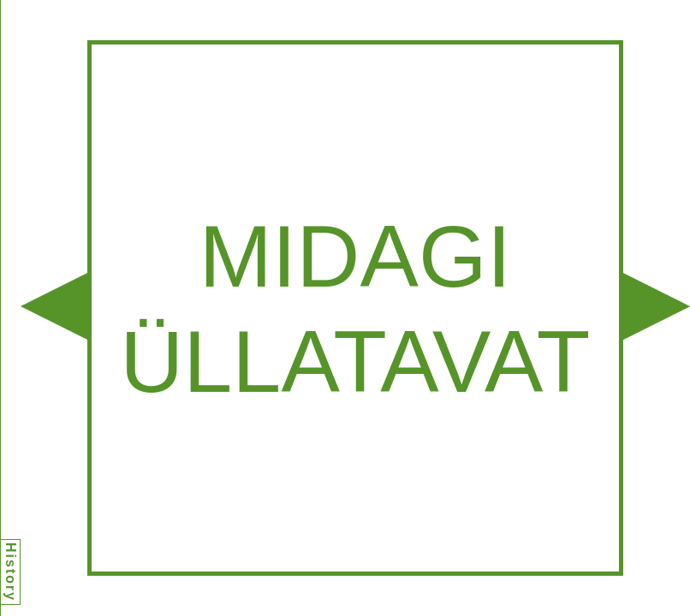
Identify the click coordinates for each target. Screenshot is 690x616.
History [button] (11, 572)
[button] (54, 306)
